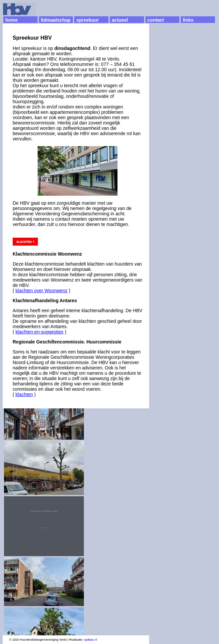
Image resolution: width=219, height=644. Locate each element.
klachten (24, 394)
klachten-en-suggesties (40, 332)
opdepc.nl (90, 640)
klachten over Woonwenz (42, 291)
